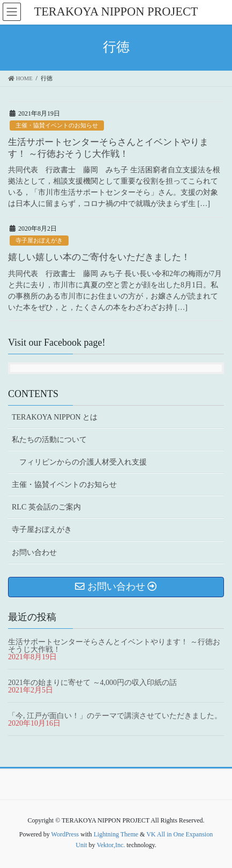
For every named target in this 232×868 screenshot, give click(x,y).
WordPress (65, 834)
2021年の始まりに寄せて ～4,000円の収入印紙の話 (92, 683)
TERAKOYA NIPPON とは (55, 417)
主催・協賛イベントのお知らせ (57, 125)
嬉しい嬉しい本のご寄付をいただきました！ (99, 257)
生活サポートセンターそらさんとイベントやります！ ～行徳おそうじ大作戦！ (114, 646)
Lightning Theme (116, 834)
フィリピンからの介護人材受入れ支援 (83, 462)
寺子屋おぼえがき (39, 240)
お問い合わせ (34, 553)
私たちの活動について (49, 440)
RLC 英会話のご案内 (46, 507)
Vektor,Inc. (111, 845)
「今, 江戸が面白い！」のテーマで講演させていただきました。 (115, 716)
